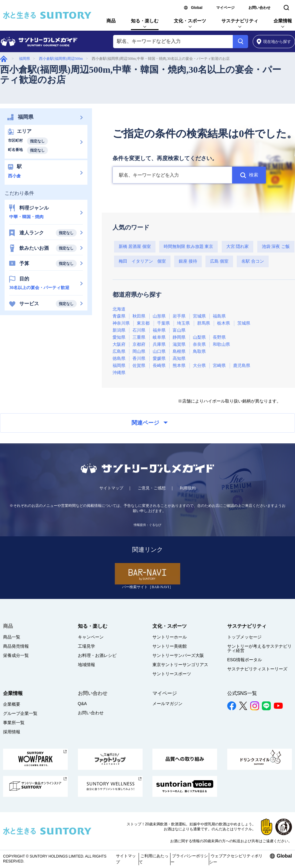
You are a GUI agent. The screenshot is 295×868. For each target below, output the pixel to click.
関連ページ (150, 423)
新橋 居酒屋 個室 (135, 247)
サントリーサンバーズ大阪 (178, 655)
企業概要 (12, 704)
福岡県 (25, 59)
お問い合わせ (259, 8)
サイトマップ (111, 488)
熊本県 (179, 366)
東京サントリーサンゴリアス (180, 665)
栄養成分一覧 (16, 655)
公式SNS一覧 (242, 693)
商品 (111, 21)
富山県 (179, 330)
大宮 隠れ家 (238, 247)
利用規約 (188, 488)
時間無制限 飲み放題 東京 (188, 247)
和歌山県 (221, 344)
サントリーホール (170, 637)
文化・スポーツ (190, 21)
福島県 (219, 316)
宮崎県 (219, 366)
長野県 (219, 337)
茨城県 (244, 323)
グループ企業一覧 (20, 713)
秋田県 (139, 316)
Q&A (82, 704)
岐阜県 (159, 337)
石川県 (139, 330)
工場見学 (86, 646)
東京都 (143, 323)
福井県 (159, 330)
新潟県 (119, 330)
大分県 (199, 366)
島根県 (179, 351)
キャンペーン (91, 637)
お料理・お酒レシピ (97, 655)
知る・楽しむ (145, 21)
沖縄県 (119, 373)
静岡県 (179, 337)
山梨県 (199, 337)
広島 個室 (219, 261)
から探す (274, 42)
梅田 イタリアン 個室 (142, 261)
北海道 (119, 309)
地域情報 (86, 665)
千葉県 (163, 323)
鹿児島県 (242, 366)
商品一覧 (12, 637)
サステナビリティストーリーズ (257, 669)
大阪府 (119, 344)
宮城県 (199, 316)
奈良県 (199, 344)
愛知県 (119, 337)
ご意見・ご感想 (152, 488)
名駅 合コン (253, 261)
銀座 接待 (188, 261)
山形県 (159, 316)
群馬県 (204, 323)
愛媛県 (159, 359)
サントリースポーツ (172, 674)
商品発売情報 (16, 646)
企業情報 (283, 21)
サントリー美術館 (170, 646)
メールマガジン (167, 704)
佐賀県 (139, 366)
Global (197, 8)
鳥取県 (199, 351)
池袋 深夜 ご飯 (276, 247)
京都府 (139, 344)
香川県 (139, 359)
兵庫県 (159, 344)
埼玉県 (183, 323)
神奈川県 (121, 323)
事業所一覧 (14, 723)
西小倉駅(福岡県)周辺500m (61, 59)
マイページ (225, 8)
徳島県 (119, 359)
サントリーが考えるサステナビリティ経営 (259, 648)
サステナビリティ (240, 21)
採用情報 (12, 732)
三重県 (139, 337)
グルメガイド (4, 59)
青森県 (119, 316)
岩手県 (179, 316)
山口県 (159, 351)
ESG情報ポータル (245, 660)
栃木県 (224, 323)
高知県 (179, 359)
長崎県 (159, 366)
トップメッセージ (244, 637)
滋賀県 (179, 344)
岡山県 (139, 351)
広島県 (119, 351)
